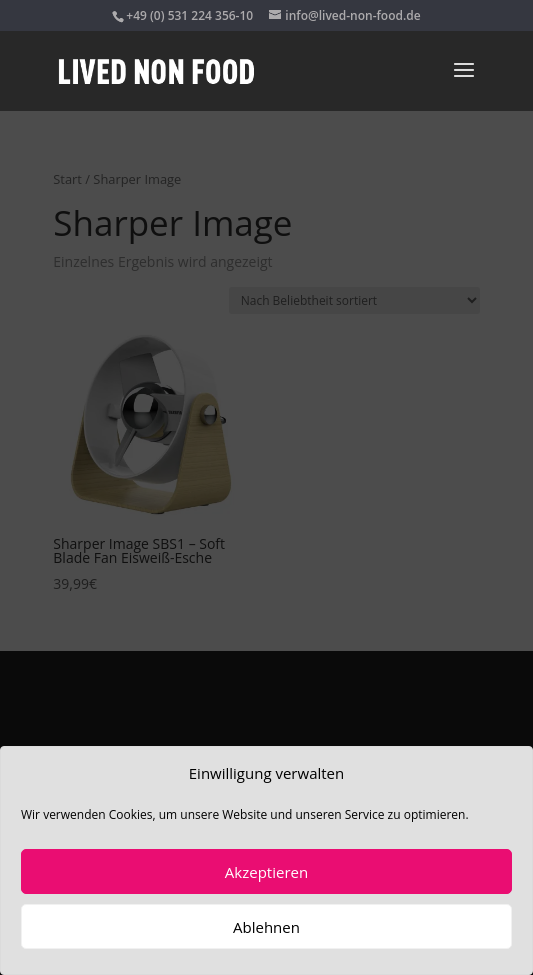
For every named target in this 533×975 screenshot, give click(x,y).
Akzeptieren (266, 872)
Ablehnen (266, 927)
